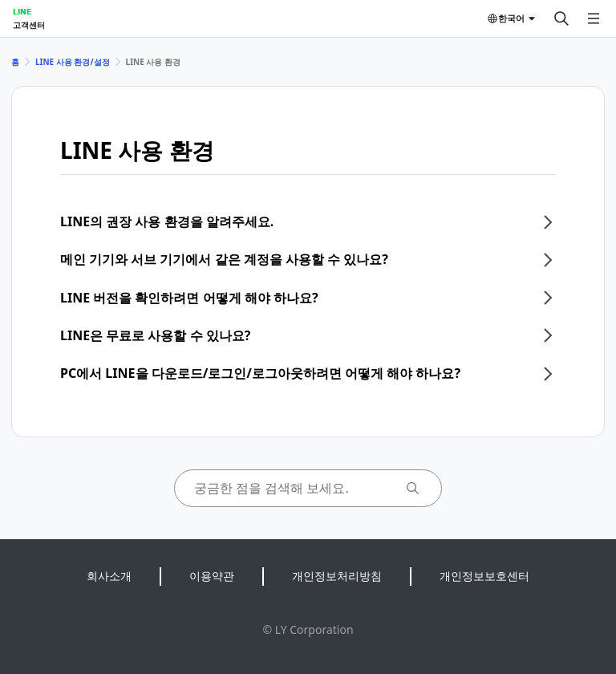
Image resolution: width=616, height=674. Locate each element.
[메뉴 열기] (594, 18)
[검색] (561, 18)
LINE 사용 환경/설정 (73, 62)
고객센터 (29, 25)
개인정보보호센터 (484, 576)
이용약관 (212, 576)
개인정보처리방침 (337, 576)
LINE (22, 11)
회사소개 (109, 576)
